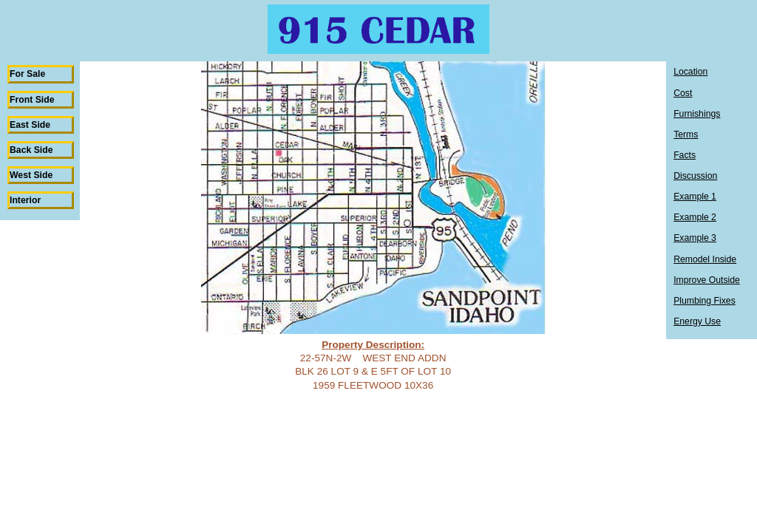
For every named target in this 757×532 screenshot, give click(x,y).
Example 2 (695, 217)
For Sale (27, 74)
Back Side (31, 150)
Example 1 (695, 197)
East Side (30, 125)
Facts (685, 155)
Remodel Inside (705, 259)
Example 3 (695, 238)
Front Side (32, 100)
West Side (31, 175)
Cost (683, 93)
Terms (686, 134)
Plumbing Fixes (705, 301)
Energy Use (697, 321)
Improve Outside (707, 280)
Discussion (695, 176)
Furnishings (697, 114)
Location (690, 72)
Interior (25, 200)
